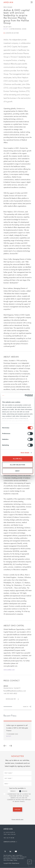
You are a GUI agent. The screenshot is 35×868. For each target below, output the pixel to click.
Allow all (18, 459)
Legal (14, 855)
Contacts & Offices (9, 842)
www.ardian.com (9, 670)
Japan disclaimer (7, 859)
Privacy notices (7, 857)
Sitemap (15, 860)
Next (11, 745)
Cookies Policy (19, 855)
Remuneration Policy (15, 857)
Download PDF (11, 699)
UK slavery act (23, 857)
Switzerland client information (18, 859)
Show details (25, 453)
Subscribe (17, 809)
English (25, 791)
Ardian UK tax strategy (8, 860)
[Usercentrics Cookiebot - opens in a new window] (25, 395)
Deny (17, 471)
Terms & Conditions (7, 855)
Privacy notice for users (17, 819)
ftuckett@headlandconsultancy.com (15, 691)
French (13, 791)
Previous (5, 745)
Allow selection (18, 465)
